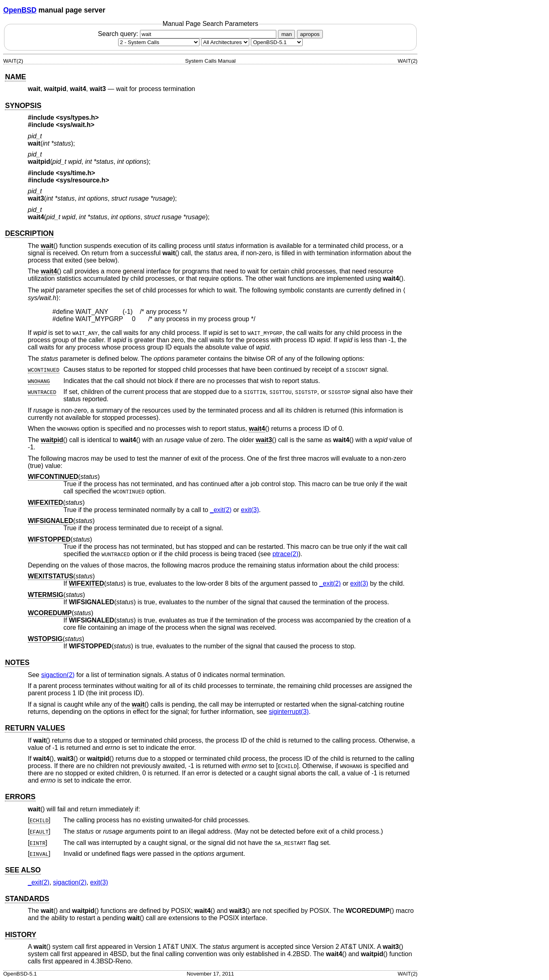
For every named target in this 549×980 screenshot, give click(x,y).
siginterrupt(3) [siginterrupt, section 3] (289, 712)
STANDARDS (27, 899)
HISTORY (20, 935)
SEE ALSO (23, 870)
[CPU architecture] (225, 42)
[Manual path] (277, 42)
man (286, 34)
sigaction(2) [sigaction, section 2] (58, 675)
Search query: (188, 34)
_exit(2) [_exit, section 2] (221, 510)
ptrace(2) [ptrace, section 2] (285, 554)
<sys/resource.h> (83, 180)
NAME (15, 77)
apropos (310, 34)
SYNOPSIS (23, 106)
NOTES (17, 663)
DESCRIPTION (29, 233)
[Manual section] (159, 42)
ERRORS (20, 797)
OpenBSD (20, 10)
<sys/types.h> (77, 117)
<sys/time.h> (75, 173)
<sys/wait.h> (75, 125)
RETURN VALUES (35, 728)
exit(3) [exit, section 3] (250, 510)
